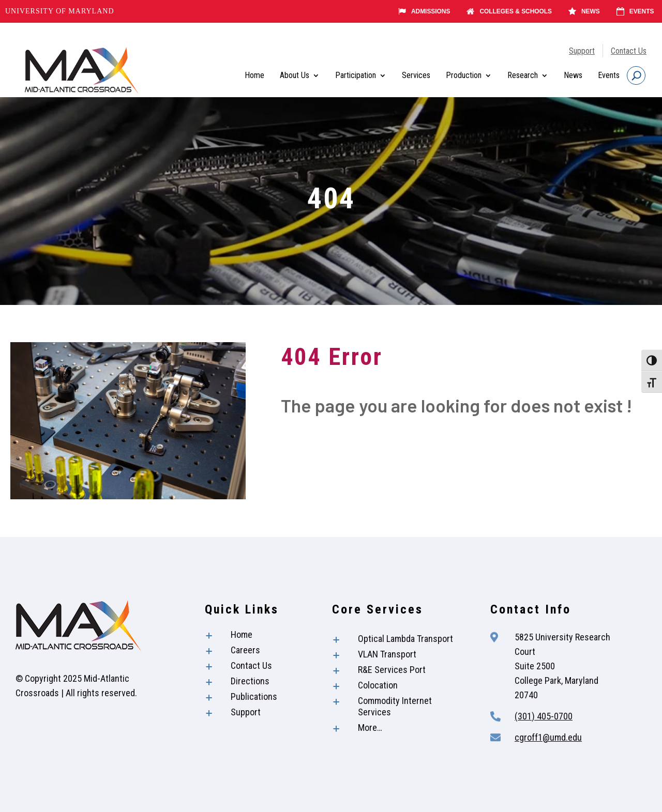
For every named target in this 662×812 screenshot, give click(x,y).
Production (464, 75)
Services (416, 75)
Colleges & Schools (509, 11)
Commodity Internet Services (395, 706)
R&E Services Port (392, 670)
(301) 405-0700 (544, 716)
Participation (356, 75)
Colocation (378, 685)
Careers (245, 650)
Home (254, 75)
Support (582, 51)
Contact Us (629, 51)
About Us (295, 75)
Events (635, 11)
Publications (254, 696)
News (584, 11)
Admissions (424, 11)
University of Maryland (60, 11)
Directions (250, 681)
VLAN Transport (387, 654)
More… (370, 727)
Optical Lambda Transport (405, 639)
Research (523, 75)
